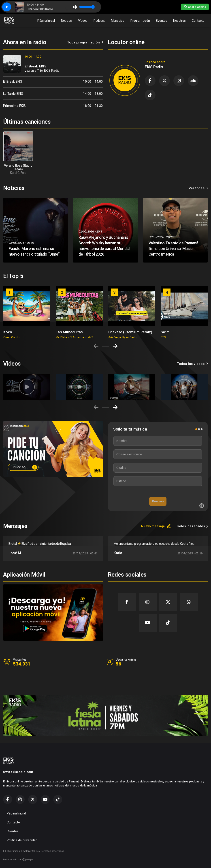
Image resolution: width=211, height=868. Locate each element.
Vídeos (83, 21)
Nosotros (179, 21)
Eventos (161, 21)
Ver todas (198, 188)
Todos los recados (192, 526)
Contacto (198, 21)
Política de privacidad (22, 840)
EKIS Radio (52, 71)
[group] (27, 312)
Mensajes (118, 21)
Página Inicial (46, 21)
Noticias (66, 21)
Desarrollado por (18, 860)
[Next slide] (115, 346)
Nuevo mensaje (156, 526)
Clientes (13, 831)
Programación (140, 21)
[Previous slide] (96, 346)
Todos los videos (192, 364)
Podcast (99, 21)
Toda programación (85, 42)
